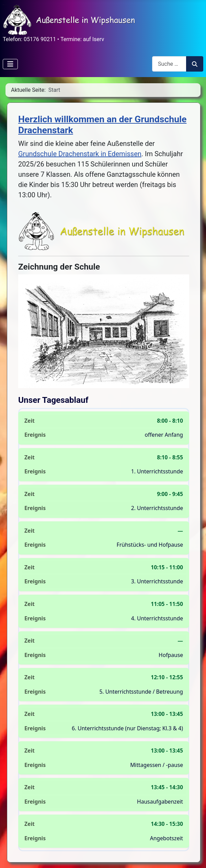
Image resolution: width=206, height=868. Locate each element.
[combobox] (169, 64)
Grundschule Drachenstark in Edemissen (80, 154)
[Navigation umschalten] (10, 64)
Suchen (195, 64)
